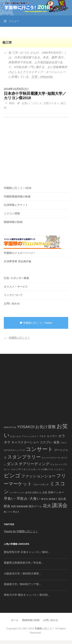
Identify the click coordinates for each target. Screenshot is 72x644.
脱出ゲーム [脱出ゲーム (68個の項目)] (35, 506)
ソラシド (37, 103)
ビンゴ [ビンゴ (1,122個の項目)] (12, 476)
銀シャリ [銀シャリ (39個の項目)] (8, 512)
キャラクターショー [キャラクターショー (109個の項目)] (25, 442)
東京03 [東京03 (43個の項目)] (45, 499)
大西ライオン (51, 103)
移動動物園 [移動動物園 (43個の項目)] (22, 506)
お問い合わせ (12, 303)
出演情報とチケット (16, 205)
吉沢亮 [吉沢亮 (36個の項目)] (28, 493)
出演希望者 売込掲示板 (18, 261)
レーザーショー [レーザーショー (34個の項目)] (17, 493)
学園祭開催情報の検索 (17, 196)
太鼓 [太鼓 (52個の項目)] (45, 493)
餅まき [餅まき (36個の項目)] (16, 512)
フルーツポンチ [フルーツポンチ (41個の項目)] (41, 485)
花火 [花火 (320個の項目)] (47, 506)
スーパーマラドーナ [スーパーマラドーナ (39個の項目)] (51, 458)
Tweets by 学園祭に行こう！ (21, 531)
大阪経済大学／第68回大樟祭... (22, 574)
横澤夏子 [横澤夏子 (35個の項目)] (53, 499)
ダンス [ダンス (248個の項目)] (12, 464)
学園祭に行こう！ (19, 338)
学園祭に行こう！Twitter (36, 323)
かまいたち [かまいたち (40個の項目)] (16, 436)
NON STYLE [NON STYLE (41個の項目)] (10, 427)
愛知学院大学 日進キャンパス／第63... (27, 552)
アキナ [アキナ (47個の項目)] (43, 436)
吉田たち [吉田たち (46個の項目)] (37, 493)
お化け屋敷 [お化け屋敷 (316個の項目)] (46, 427)
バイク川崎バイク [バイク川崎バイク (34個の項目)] (45, 469)
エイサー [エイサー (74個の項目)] (52, 436)
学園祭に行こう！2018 (17, 188)
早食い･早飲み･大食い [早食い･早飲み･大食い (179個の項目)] (22, 499)
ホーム (15, 620)
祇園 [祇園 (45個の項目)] (13, 506)
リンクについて (13, 295)
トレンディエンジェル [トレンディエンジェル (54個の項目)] (23, 469)
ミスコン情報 (12, 213)
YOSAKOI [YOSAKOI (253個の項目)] (26, 427)
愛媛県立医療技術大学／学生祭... (24, 563)
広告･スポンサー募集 (17, 278)
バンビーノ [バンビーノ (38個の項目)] (59, 469)
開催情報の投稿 (13, 222)
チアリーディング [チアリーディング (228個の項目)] (34, 464)
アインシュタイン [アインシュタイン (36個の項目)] (30, 436)
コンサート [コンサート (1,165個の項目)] (39, 449)
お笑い (26, 103)
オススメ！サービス (16, 287)
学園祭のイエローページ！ (20, 253)
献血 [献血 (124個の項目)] (7, 506)
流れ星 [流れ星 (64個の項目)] (62, 499)
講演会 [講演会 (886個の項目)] (60, 505)
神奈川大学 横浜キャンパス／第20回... (27, 595)
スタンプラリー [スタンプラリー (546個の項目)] (24, 457)
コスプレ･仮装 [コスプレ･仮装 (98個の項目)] (50, 442)
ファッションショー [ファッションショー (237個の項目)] (38, 476)
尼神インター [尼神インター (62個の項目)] (56, 492)
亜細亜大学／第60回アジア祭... (22, 584)
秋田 (12, 103)
